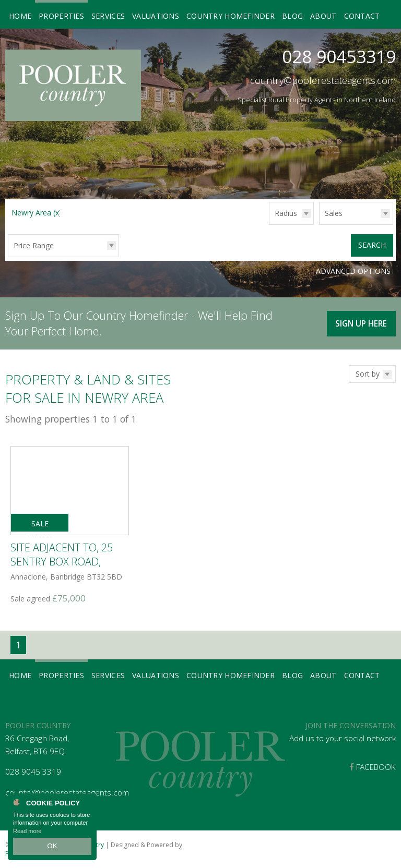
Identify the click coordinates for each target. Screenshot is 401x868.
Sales (334, 213)
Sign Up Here (359, 320)
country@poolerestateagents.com (323, 80)
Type (319, 224)
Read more (27, 834)
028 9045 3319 (33, 771)
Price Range (34, 245)
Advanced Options (353, 270)
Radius (286, 213)
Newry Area (37, 213)
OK (52, 848)
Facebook (373, 765)
